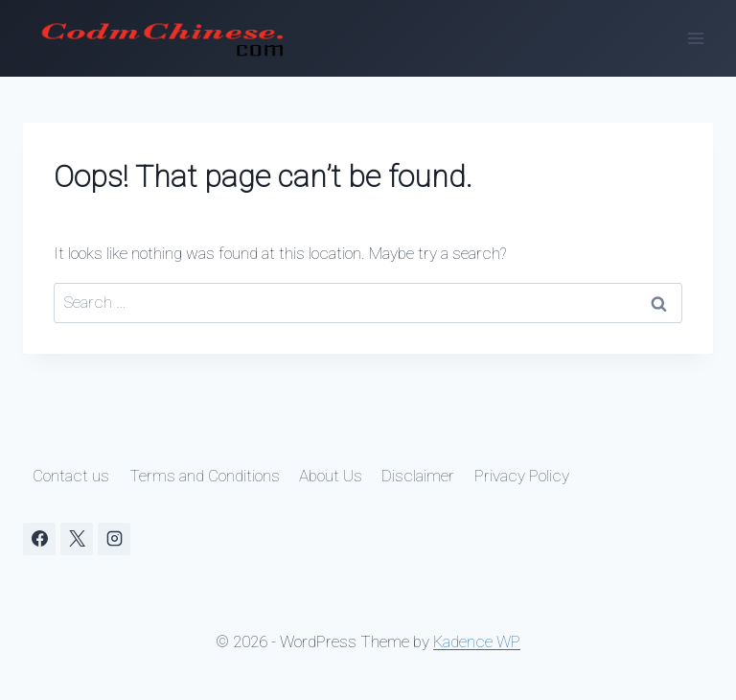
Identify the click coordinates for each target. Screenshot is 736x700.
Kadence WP (477, 642)
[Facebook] (39, 539)
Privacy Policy (522, 476)
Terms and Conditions (205, 476)
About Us (331, 476)
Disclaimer (418, 476)
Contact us (71, 476)
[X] (77, 539)
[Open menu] (695, 38)
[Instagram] (114, 539)
